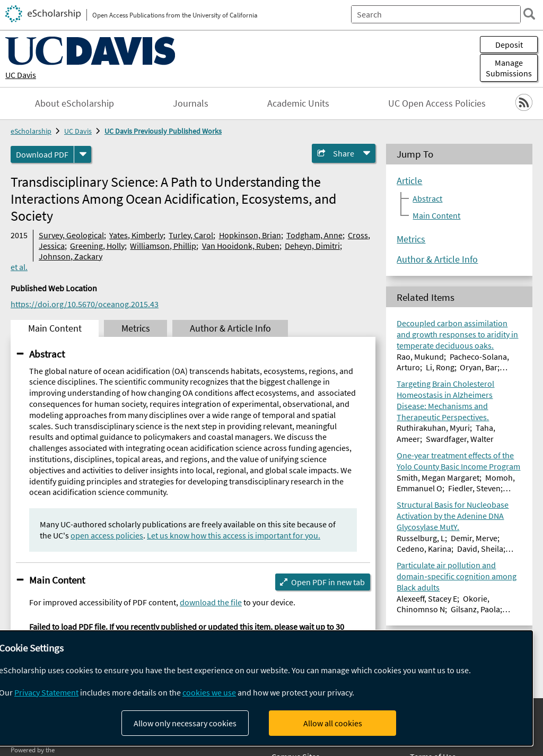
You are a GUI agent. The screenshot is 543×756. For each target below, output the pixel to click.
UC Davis (21, 75)
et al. (19, 267)
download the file (211, 602)
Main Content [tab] (55, 328)
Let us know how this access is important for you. (234, 535)
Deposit (509, 45)
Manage (509, 68)
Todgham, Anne (314, 235)
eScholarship (31, 131)
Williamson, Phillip (163, 246)
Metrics (411, 239)
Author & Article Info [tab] (230, 328)
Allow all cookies (333, 723)
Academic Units (298, 103)
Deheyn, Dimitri (312, 246)
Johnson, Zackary (71, 256)
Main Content (57, 580)
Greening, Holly (97, 246)
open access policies (107, 535)
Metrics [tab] (136, 328)
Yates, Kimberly (136, 235)
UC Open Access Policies (437, 103)
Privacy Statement (46, 692)
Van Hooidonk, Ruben (241, 246)
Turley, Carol (191, 235)
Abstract (47, 354)
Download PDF (42, 154)
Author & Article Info (437, 259)
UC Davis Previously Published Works (163, 131)
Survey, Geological (71, 235)
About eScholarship (75, 103)
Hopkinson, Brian (250, 235)
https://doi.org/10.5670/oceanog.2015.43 (85, 304)
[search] (529, 14)
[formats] (83, 154)
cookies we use (209, 692)
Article (409, 181)
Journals (191, 103)
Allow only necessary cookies (185, 723)
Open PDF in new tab (328, 582)
